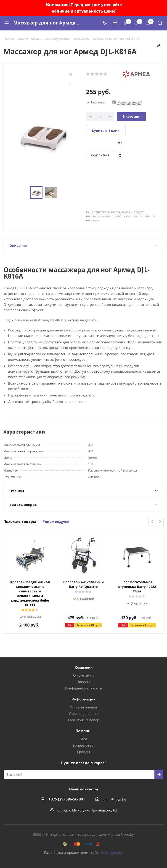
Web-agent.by (112, 852)
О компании (83, 675)
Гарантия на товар (84, 720)
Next (160, 522)
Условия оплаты (83, 707)
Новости (84, 682)
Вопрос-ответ (84, 745)
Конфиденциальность (83, 688)
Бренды (83, 752)
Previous (152, 522)
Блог (83, 739)
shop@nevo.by (114, 800)
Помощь (84, 731)
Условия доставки (84, 713)
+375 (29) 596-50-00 (66, 799)
